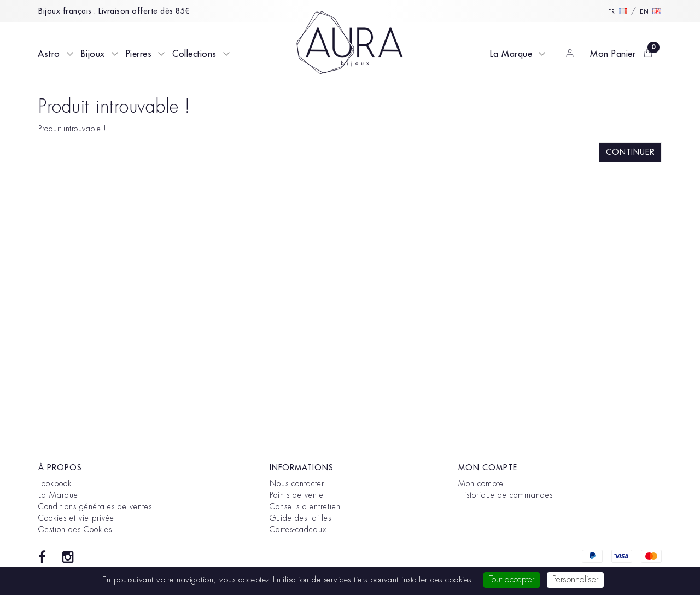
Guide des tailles (301, 518)
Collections (194, 54)
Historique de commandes (506, 495)
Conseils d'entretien (305, 506)
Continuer (630, 152)
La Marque (511, 54)
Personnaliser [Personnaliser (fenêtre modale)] (575, 580)
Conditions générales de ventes (95, 506)
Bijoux (93, 54)
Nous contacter (297, 483)
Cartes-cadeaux (298, 529)
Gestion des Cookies (75, 529)
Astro (49, 54)
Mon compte (481, 483)
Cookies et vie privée (76, 518)
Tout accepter (512, 580)
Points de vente (297, 495)
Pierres (139, 54)
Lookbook (55, 483)
